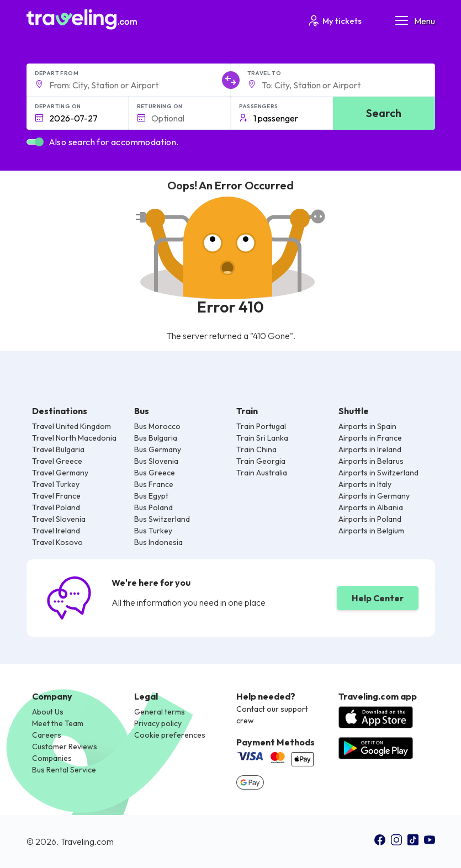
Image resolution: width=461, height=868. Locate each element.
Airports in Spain (367, 426)
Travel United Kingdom (71, 426)
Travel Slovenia (59, 519)
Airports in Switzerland (378, 473)
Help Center (378, 598)
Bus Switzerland (162, 519)
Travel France (56, 496)
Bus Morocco (157, 426)
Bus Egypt (151, 496)
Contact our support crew (272, 715)
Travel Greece (57, 461)
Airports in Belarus (371, 461)
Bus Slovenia (156, 461)
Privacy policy (158, 723)
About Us (48, 712)
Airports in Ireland (370, 449)
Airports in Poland (370, 519)
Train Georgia (261, 461)
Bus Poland (153, 507)
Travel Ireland (56, 531)
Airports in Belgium (371, 531)
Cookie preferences (170, 735)
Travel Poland (56, 507)
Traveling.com (87, 841)
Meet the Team (58, 723)
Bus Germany (158, 449)
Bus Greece (155, 473)
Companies (52, 758)
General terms (160, 712)
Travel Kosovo (57, 542)
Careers (47, 735)
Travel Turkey (56, 484)
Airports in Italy (365, 484)
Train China (256, 449)
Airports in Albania (371, 507)
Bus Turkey (153, 531)
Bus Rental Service (64, 770)
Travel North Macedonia (74, 438)
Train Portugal (261, 426)
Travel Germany (60, 473)
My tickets (334, 21)
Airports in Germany (374, 496)
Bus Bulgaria (156, 438)
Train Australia (262, 473)
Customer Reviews (65, 747)
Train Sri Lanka (262, 438)
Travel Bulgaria (58, 449)
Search (384, 113)
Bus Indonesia (158, 542)
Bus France (154, 484)
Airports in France (370, 438)
